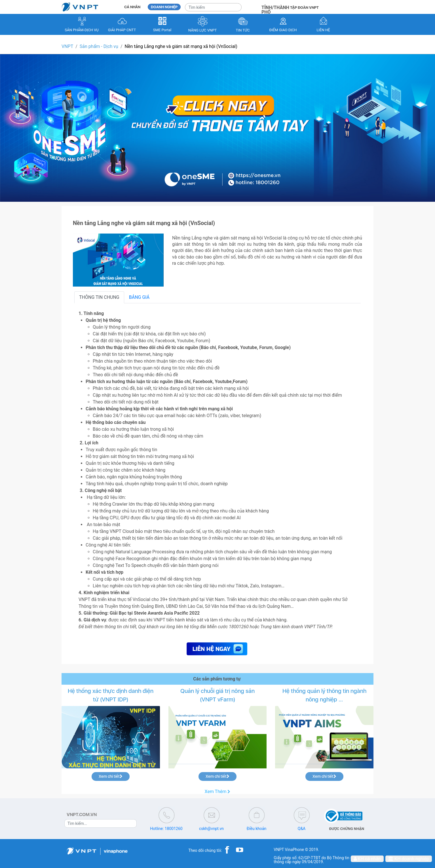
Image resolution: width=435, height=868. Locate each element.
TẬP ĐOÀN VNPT (304, 8)
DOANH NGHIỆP (164, 7)
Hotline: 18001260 (166, 829)
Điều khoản (257, 829)
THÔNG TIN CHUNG (99, 297)
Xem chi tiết (111, 776)
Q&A (302, 829)
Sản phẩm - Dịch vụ (99, 46)
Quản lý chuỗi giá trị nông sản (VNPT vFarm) (217, 695)
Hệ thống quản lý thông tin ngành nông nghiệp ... (324, 695)
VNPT (67, 46)
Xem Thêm (218, 792)
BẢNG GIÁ (139, 297)
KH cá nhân (367, 859)
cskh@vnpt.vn (211, 829)
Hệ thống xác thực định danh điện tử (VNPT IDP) (111, 695)
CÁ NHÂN (132, 7)
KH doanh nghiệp (409, 859)
